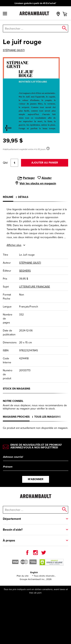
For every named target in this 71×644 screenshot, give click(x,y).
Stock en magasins (16, 389)
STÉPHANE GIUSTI (14, 50)
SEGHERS (25, 271)
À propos (9, 540)
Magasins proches (16, 417)
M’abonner (36, 479)
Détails (23, 197)
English (34, 572)
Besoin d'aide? (13, 530)
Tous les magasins (48, 417)
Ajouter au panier (45, 163)
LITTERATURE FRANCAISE (35, 287)
